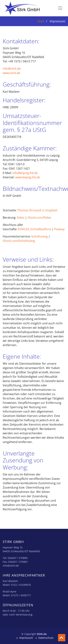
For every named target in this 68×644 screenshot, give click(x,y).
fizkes (21, 218)
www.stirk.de (11, 73)
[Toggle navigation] (60, 8)
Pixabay (59, 229)
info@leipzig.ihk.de (25, 173)
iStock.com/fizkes (39, 218)
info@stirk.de (12, 69)
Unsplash (51, 210)
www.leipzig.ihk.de (28, 177)
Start (41, 21)
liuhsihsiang (40, 236)
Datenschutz (46, 638)
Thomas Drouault (29, 210)
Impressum (26, 638)
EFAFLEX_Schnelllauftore (34, 229)
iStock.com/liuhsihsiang (19, 241)
